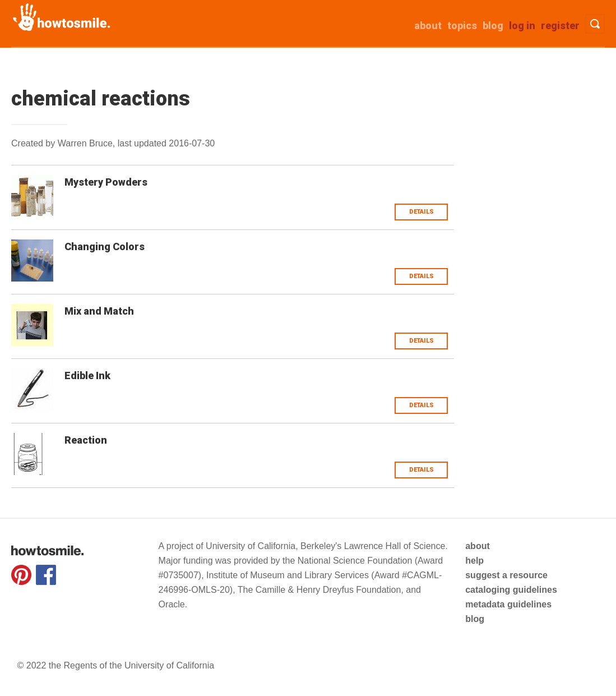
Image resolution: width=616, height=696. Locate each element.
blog (475, 619)
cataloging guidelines (511, 590)
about (428, 26)
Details (422, 212)
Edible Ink (87, 375)
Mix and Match (99, 311)
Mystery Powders (106, 182)
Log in (522, 26)
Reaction (86, 440)
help (474, 561)
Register (560, 26)
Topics (462, 26)
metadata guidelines (508, 604)
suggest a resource (506, 575)
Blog (493, 26)
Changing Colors (105, 246)
